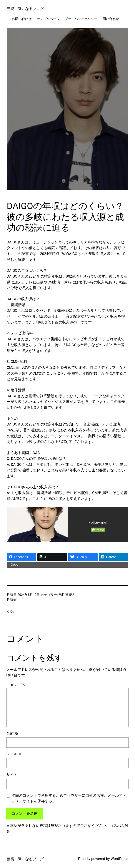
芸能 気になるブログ (25, 9)
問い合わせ (111, 19)
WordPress (119, 859)
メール (14, 754)
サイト (12, 775)
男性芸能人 (67, 595)
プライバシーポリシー (81, 19)
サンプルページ (48, 19)
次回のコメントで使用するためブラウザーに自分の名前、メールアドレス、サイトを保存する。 (69, 798)
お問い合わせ (22, 19)
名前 (12, 733)
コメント (16, 685)
